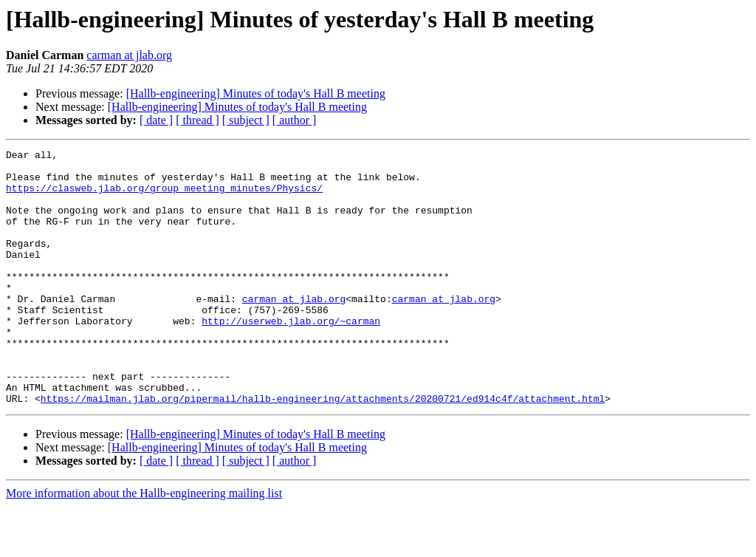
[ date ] (156, 120)
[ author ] (295, 120)
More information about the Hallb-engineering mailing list (144, 544)
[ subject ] (246, 120)
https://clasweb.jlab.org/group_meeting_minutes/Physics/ (164, 197)
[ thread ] (197, 120)
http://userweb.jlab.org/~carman (291, 356)
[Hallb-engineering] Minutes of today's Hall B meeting (256, 93)
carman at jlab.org (129, 55)
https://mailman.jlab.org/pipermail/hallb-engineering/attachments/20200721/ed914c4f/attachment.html (323, 449)
